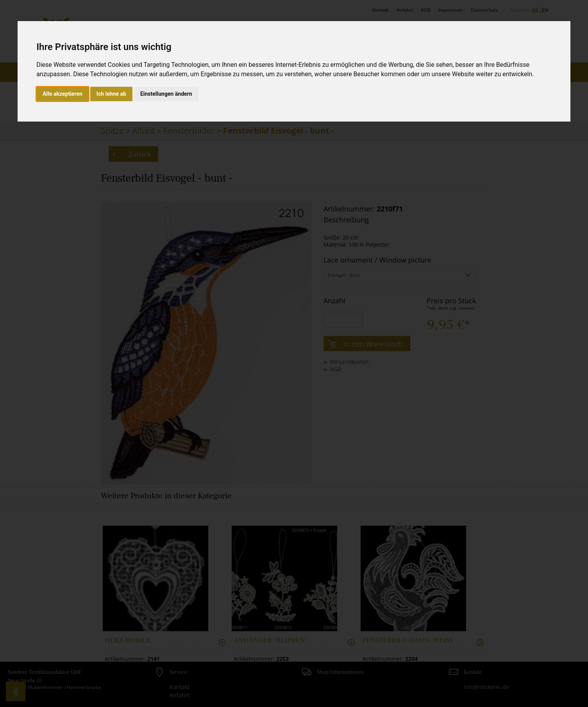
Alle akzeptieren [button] (63, 94)
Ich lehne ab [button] (111, 94)
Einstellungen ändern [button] (166, 94)
